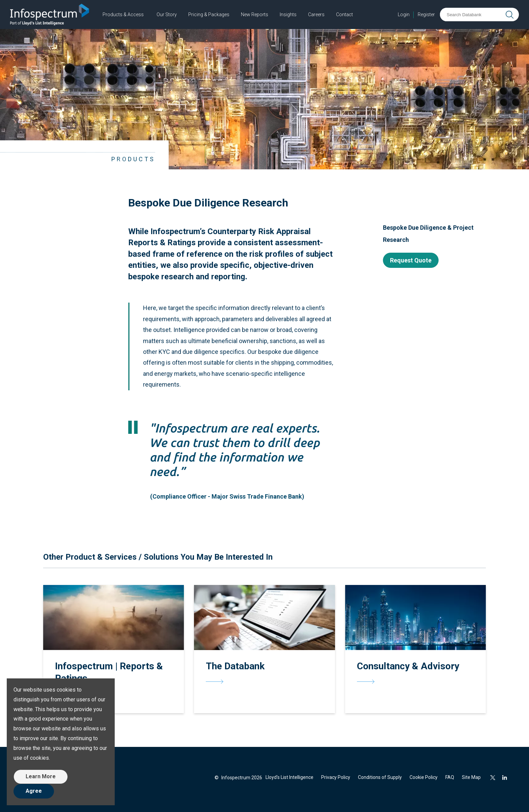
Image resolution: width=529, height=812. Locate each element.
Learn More (41, 776)
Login (404, 15)
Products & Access (123, 15)
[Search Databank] (472, 15)
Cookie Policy (424, 777)
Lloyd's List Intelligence (289, 777)
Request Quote (411, 260)
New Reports (255, 15)
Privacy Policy (336, 777)
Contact (344, 15)
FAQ (450, 777)
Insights (288, 15)
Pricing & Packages (209, 15)
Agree (34, 791)
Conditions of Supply (380, 777)
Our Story (167, 15)
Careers (316, 15)
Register (426, 15)
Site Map (471, 777)
